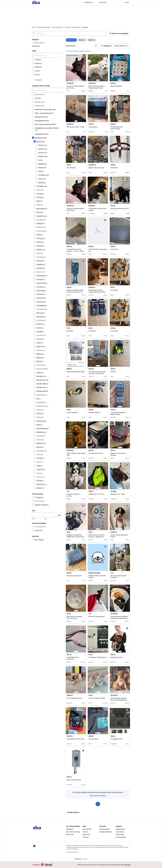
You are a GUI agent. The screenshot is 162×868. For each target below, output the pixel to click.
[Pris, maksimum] (49, 515)
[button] (119, 33)
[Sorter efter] (122, 46)
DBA (34, 27)
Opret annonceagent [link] (98, 796)
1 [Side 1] (98, 804)
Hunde (68, 27)
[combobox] (69, 33)
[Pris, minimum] (37, 515)
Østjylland (77, 27)
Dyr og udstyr (58, 27)
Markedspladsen (44, 27)
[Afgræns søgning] (47, 55)
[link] (38, 43)
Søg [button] (59, 515)
